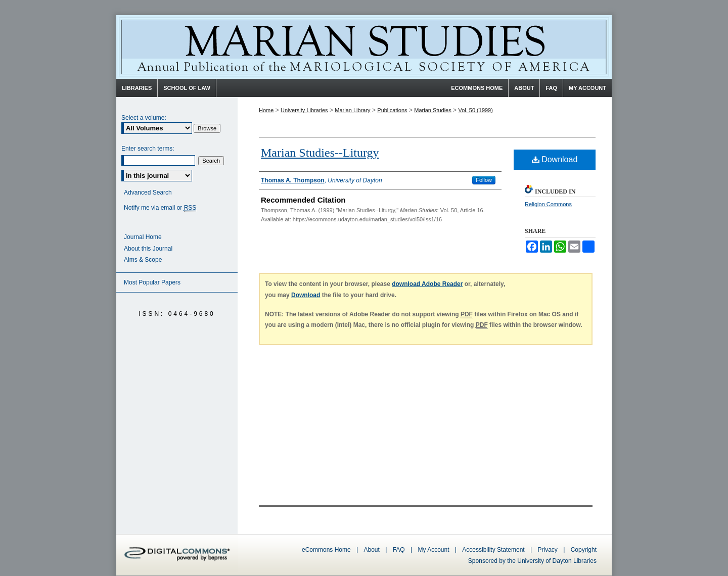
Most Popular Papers (152, 282)
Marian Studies (364, 47)
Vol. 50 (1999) (475, 110)
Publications (392, 110)
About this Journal (148, 249)
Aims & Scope (143, 260)
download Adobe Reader (427, 284)
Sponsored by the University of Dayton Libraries (532, 561)
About (372, 550)
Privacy (549, 550)
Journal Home (143, 237)
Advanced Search (148, 193)
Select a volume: (144, 118)
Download (555, 159)
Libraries (137, 88)
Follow (484, 180)
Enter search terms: (148, 149)
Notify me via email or (160, 208)
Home (266, 110)
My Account (433, 550)
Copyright (584, 550)
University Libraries (304, 110)
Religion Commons (548, 204)
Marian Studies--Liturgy (320, 153)
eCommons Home (326, 550)
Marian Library (352, 110)
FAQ (399, 550)
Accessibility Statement (493, 550)
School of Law (187, 88)
